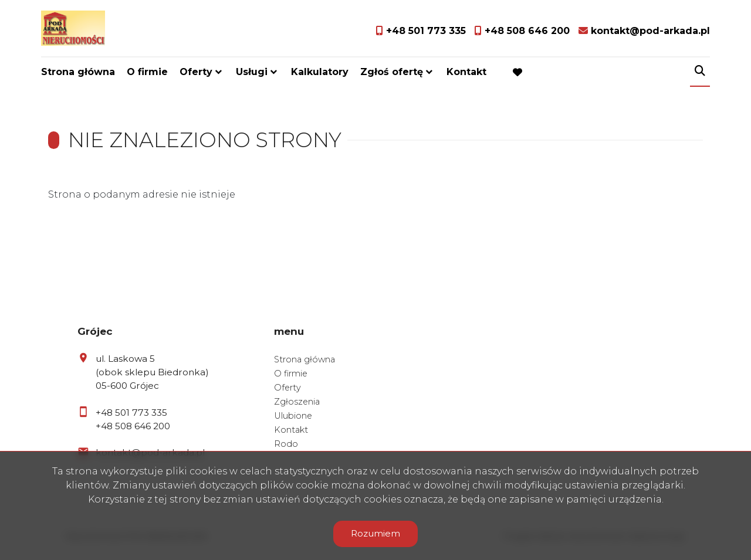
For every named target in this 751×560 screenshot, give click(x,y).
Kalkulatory (320, 72)
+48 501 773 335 (131, 413)
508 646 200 (143, 426)
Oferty (196, 72)
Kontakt (466, 72)
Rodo (286, 444)
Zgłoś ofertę (392, 72)
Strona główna (78, 72)
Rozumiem (375, 533)
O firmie (147, 72)
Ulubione (293, 416)
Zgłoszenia (297, 402)
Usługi (252, 72)
